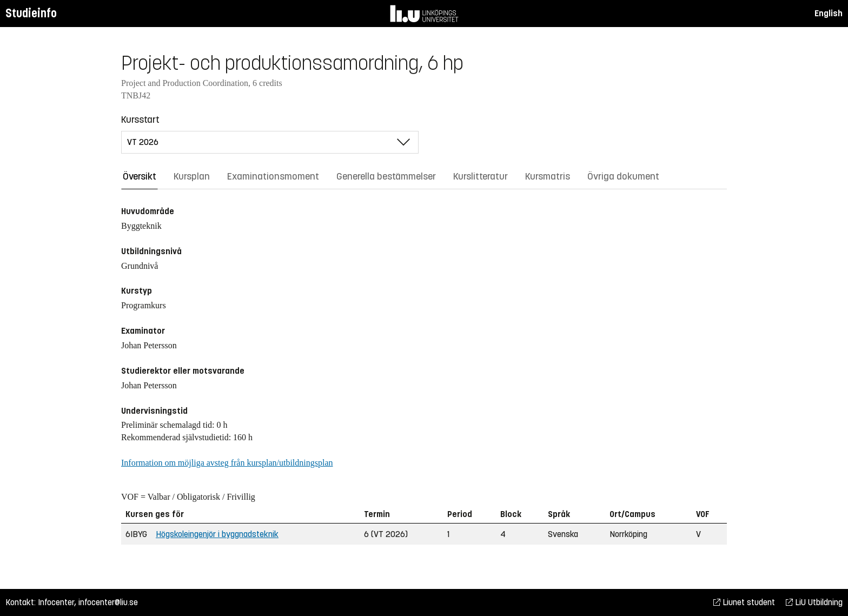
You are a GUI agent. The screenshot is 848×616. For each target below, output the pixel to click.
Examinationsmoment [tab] (273, 176)
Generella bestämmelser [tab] (386, 176)
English (829, 13)
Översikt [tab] (140, 176)
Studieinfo (31, 13)
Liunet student (744, 602)
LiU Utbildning (814, 602)
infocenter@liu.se (108, 602)
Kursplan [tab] (192, 176)
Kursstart (140, 120)
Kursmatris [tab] (548, 176)
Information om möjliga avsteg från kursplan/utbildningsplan (227, 463)
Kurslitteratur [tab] (481, 176)
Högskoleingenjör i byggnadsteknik (217, 534)
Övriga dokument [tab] (623, 176)
